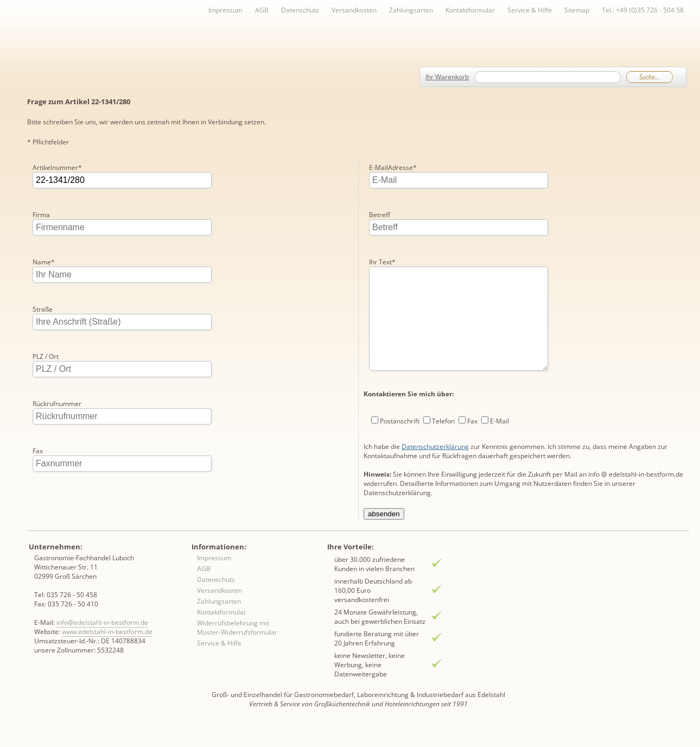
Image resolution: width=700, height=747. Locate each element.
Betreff (380, 167)
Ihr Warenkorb (447, 77)
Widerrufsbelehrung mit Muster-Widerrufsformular (237, 647)
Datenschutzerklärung (435, 421)
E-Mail (499, 395)
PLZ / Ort (46, 356)
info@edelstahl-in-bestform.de (102, 641)
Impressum (225, 10)
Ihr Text (382, 215)
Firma (41, 215)
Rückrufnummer (57, 404)
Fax (38, 451)
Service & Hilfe (530, 10)
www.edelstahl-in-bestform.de (107, 651)
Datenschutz (300, 10)
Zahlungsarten (411, 10)
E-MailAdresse (56, 498)
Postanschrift (400, 395)
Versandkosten (354, 10)
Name (44, 262)
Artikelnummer (57, 167)
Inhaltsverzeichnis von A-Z (136, 28)
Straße (43, 309)
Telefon (443, 395)
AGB (262, 10)
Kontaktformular (470, 10)
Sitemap (577, 10)
